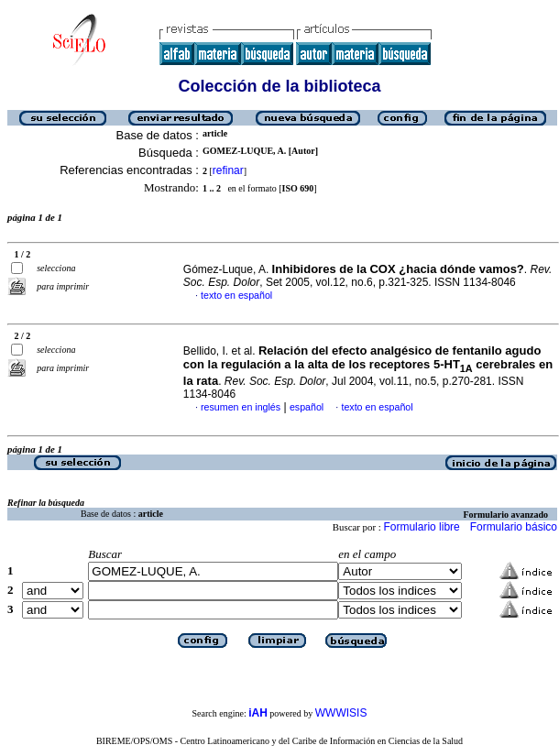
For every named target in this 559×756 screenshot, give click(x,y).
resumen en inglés (241, 407)
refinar (228, 170)
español (307, 407)
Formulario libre (421, 527)
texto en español (236, 295)
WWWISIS (341, 713)
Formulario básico (514, 527)
